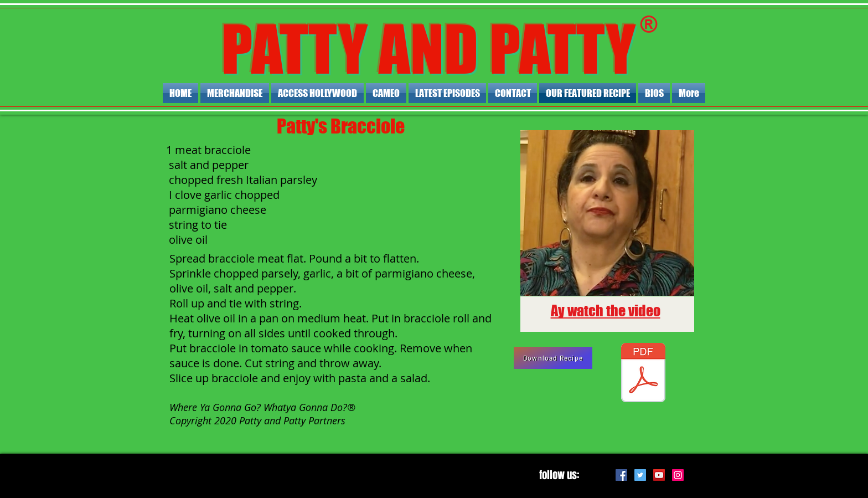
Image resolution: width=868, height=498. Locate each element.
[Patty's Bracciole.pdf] (643, 374)
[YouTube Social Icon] (659, 475)
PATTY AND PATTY (428, 49)
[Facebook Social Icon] (621, 475)
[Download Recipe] (553, 358)
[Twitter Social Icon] (640, 475)
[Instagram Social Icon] (678, 475)
